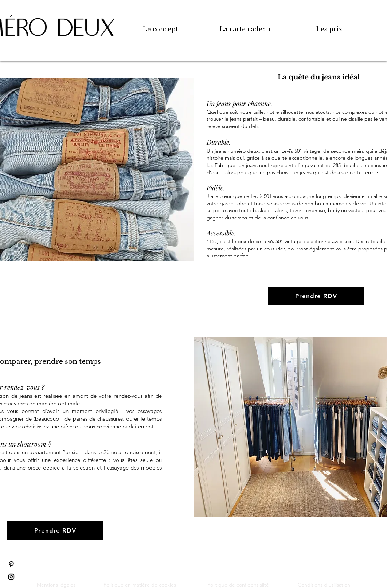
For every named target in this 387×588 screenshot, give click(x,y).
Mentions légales (56, 585)
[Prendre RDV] (316, 296)
